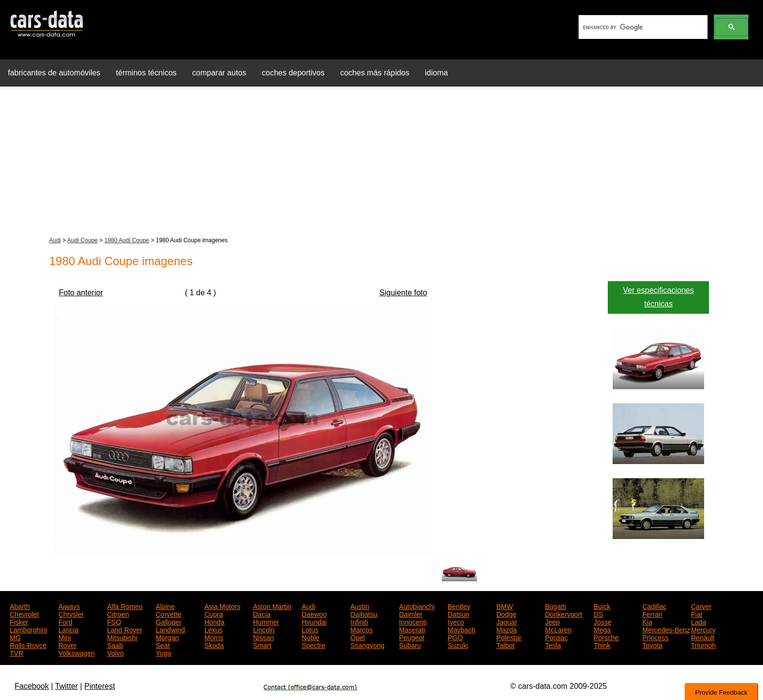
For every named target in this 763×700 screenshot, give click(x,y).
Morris (214, 637)
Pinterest (100, 686)
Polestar (509, 637)
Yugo (163, 652)
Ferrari (652, 613)
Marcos (362, 629)
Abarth (20, 606)
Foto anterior (81, 293)
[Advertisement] (381, 162)
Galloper (169, 621)
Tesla (553, 645)
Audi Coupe (82, 240)
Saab (115, 645)
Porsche (606, 637)
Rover (67, 645)
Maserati (412, 629)
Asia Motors (222, 606)
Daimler (411, 613)
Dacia (262, 613)
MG (15, 637)
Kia (647, 621)
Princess (655, 637)
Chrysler (71, 613)
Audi (55, 240)
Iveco (456, 621)
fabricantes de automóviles (54, 73)
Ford (65, 621)
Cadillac (654, 606)
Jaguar (507, 621)
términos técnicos (146, 73)
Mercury (703, 629)
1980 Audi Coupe (127, 240)
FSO (114, 621)
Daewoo (314, 613)
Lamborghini (28, 629)
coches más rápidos (375, 73)
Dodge (506, 613)
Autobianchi (417, 606)
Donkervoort (563, 613)
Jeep (552, 621)
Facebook (32, 686)
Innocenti (413, 621)
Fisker (19, 621)
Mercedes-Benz (666, 629)
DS (598, 613)
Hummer (266, 621)
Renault (703, 637)
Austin (360, 606)
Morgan (167, 637)
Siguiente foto (403, 293)
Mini (65, 637)
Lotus (310, 629)
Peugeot (412, 637)
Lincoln (264, 629)
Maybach (462, 629)
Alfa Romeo (125, 606)
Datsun (458, 613)
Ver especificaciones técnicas (658, 297)
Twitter (66, 686)
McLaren (558, 629)
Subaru (410, 645)
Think (602, 645)
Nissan (263, 637)
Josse (603, 621)
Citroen (118, 613)
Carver (701, 606)
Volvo (115, 652)
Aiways (69, 606)
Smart (262, 645)
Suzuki (458, 645)
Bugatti (556, 606)
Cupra (214, 613)
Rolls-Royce (28, 645)
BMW (505, 606)
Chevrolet (24, 613)
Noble (311, 637)
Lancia (68, 629)
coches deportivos (293, 73)
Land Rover (125, 629)
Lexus (213, 629)
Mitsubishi (122, 637)
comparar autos (219, 73)
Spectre (313, 645)
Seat (163, 645)
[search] (642, 27)
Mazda (507, 629)
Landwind (170, 629)
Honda (214, 621)
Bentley (459, 606)
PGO (455, 637)
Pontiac (556, 637)
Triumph (703, 645)
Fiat (697, 613)
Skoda (214, 645)
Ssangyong (367, 645)
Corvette (169, 613)
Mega (602, 629)
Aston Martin (272, 606)
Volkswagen (77, 652)
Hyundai (314, 621)
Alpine (165, 606)
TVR (17, 652)
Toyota (652, 645)
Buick (602, 606)
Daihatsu (364, 613)
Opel (358, 637)
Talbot (505, 645)
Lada (699, 621)
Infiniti (359, 621)
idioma (436, 73)
